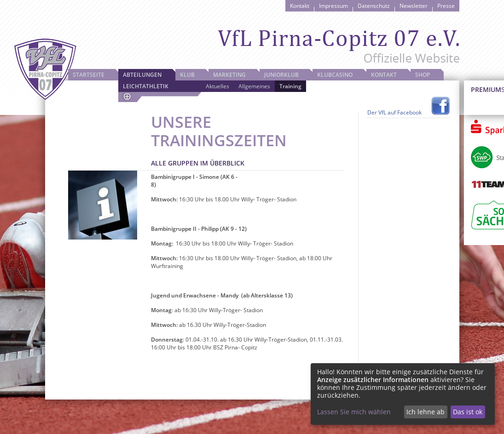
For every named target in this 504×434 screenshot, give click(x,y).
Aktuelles (217, 86)
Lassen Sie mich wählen (354, 412)
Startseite (89, 75)
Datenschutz (374, 6)
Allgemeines (254, 86)
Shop (423, 75)
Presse (446, 6)
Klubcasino (335, 75)
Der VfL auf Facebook (394, 112)
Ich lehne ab (426, 412)
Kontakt (300, 6)
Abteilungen (142, 75)
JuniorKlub (281, 75)
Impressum (333, 6)
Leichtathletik (146, 86)
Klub (187, 75)
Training (290, 86)
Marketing (229, 75)
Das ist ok (468, 412)
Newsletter (414, 6)
